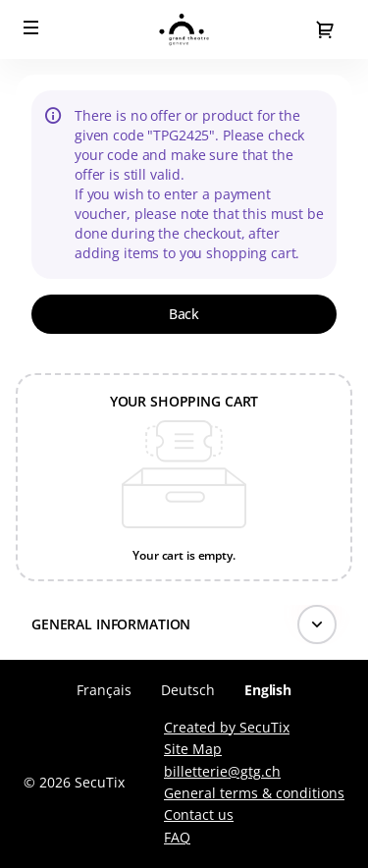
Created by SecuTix (227, 727)
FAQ (177, 837)
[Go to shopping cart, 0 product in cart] (325, 29)
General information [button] (111, 624)
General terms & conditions (254, 793)
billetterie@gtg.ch (222, 771)
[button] (31, 27)
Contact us (199, 814)
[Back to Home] (184, 29)
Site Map (193, 749)
